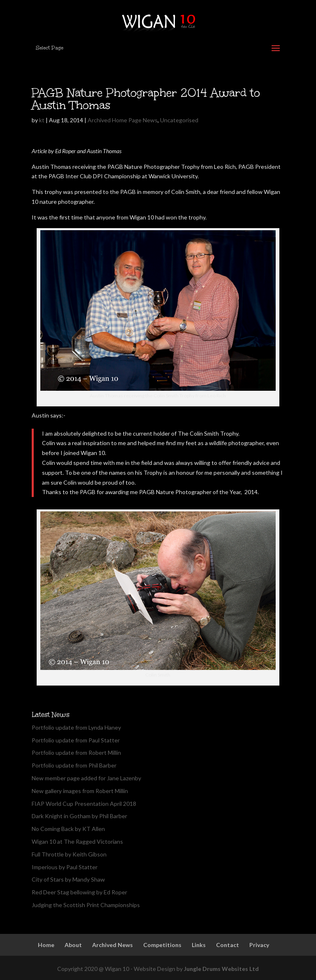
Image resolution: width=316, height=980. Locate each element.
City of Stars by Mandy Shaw (68, 879)
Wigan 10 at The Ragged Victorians (77, 841)
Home (46, 945)
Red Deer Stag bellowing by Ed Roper (79, 892)
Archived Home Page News (123, 120)
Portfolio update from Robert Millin (76, 752)
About (73, 945)
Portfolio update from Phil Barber (74, 765)
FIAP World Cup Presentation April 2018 (84, 804)
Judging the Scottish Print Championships (86, 905)
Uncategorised (179, 120)
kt (42, 120)
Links (199, 945)
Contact (228, 945)
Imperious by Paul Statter (65, 867)
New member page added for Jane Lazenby (86, 778)
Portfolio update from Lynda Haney (76, 727)
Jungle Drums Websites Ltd (221, 969)
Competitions (162, 945)
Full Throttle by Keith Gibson (69, 854)
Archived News (113, 945)
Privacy (259, 945)
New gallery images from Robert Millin (80, 791)
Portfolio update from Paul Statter (76, 740)
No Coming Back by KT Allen (68, 829)
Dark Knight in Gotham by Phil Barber (79, 816)
